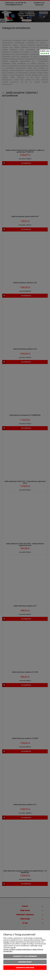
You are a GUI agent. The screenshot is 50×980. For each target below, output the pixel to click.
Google (6, 942)
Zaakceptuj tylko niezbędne (25, 956)
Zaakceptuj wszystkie (25, 968)
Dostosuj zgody (25, 962)
